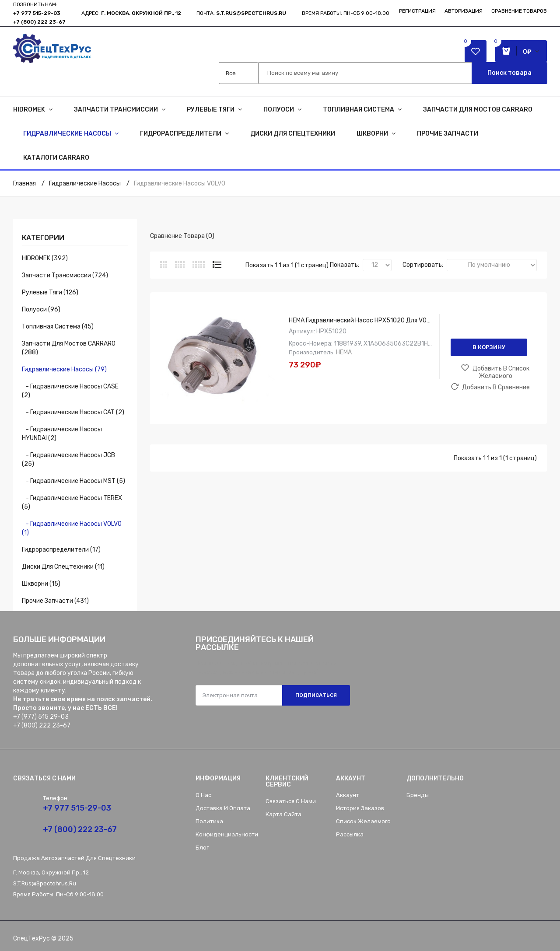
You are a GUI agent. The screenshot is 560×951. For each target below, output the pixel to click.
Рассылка (350, 834)
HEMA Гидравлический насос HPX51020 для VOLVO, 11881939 (378, 320)
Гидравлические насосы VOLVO (180, 184)
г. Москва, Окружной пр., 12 (141, 13)
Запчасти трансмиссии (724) (65, 275)
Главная (24, 184)
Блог (202, 848)
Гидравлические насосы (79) (64, 369)
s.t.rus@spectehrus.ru (45, 883)
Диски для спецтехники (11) (63, 567)
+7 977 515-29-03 (37, 13)
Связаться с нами (291, 801)
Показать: (345, 265)
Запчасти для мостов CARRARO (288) (69, 348)
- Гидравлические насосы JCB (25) (68, 460)
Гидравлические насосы (85, 184)
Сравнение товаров (519, 11)
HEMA (344, 352)
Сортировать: (423, 265)
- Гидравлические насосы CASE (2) (70, 391)
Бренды (418, 795)
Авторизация (464, 11)
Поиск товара (509, 73)
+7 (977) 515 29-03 (41, 717)
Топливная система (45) (58, 327)
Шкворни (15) (41, 584)
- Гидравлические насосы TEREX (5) (72, 502)
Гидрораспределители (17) (61, 550)
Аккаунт (348, 795)
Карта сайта (283, 814)
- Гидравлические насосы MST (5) (73, 481)
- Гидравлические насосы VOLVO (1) (72, 528)
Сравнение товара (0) (182, 236)
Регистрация (417, 11)
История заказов (360, 808)
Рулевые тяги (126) (50, 292)
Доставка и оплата (223, 808)
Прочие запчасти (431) (55, 601)
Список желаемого (363, 821)
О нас (203, 795)
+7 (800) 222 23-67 (39, 22)
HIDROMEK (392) (45, 258)
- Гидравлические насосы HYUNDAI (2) (62, 434)
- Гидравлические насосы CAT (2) (73, 412)
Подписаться (316, 695)
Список (217, 265)
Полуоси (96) (41, 309)
